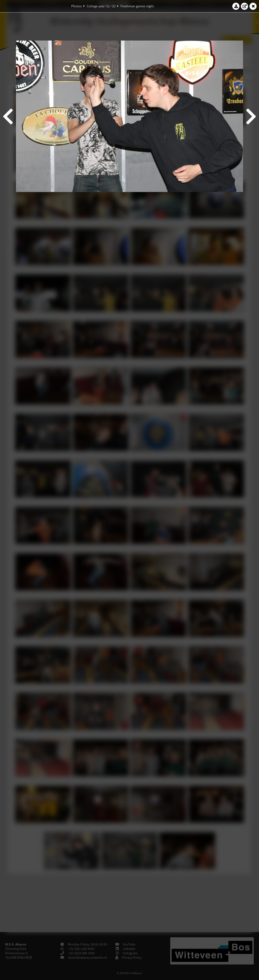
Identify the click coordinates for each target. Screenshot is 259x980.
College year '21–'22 (101, 6)
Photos (77, 6)
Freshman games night (137, 6)
